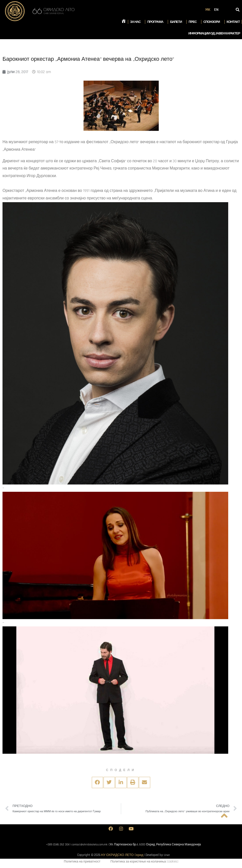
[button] (97, 782)
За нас (137, 22)
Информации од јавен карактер (214, 33)
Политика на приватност (82, 862)
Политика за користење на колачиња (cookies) (144, 862)
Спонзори (213, 22)
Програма (156, 22)
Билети (177, 22)
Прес (194, 22)
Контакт (233, 22)
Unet (167, 855)
